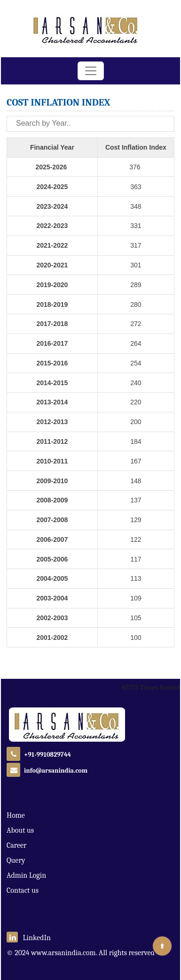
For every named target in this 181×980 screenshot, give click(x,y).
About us (20, 830)
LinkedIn (29, 938)
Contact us (23, 890)
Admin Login (26, 875)
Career (16, 845)
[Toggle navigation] (91, 71)
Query (16, 860)
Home (16, 815)
